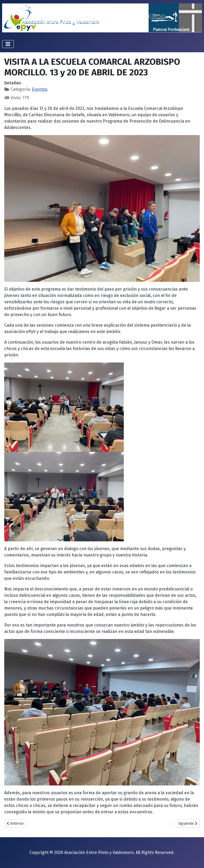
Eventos (40, 89)
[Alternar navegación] (8, 44)
